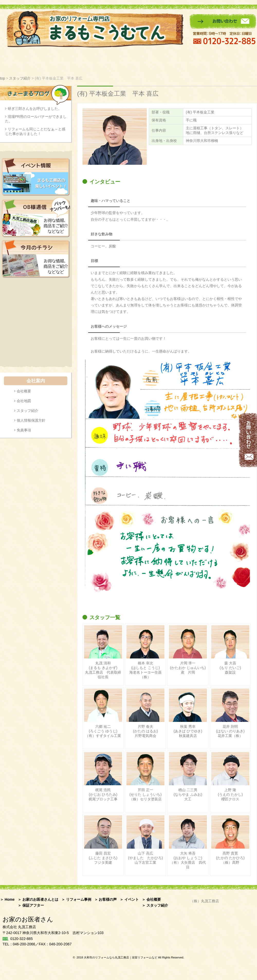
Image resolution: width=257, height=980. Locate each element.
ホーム (8, 62)
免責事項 (24, 430)
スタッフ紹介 (178, 62)
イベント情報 (145, 62)
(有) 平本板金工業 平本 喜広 (118, 94)
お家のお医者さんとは (36, 62)
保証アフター (213, 62)
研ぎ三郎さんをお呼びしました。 (35, 109)
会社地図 (24, 401)
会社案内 (244, 62)
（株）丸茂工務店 (205, 901)
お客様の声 (112, 62)
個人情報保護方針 (31, 420)
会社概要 (24, 391)
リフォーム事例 (76, 62)
